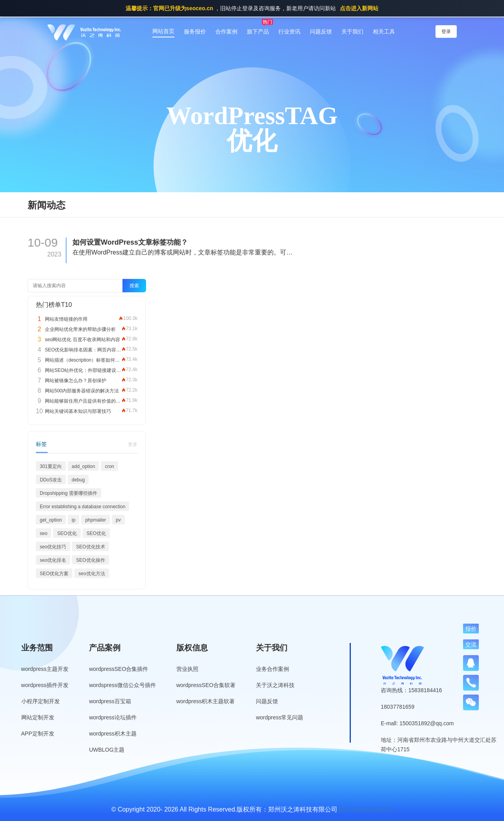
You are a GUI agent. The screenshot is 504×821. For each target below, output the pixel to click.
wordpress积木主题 (113, 734)
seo (44, 533)
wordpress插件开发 (45, 685)
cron (109, 466)
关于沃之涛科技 (275, 685)
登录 (446, 32)
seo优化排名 (53, 560)
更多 (133, 444)
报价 (471, 629)
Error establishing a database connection (82, 507)
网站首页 (163, 31)
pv (118, 520)
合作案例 (226, 32)
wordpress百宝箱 (110, 701)
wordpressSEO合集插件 (119, 669)
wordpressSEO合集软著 (206, 685)
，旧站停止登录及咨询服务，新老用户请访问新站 (252, 8)
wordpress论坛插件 (113, 717)
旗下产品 (258, 32)
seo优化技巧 (53, 547)
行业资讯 (289, 32)
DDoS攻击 (51, 480)
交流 (471, 645)
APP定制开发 (38, 734)
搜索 (134, 286)
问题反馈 (321, 32)
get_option (51, 520)
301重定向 (51, 466)
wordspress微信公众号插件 (122, 685)
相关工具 (384, 32)
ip (73, 520)
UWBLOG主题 (107, 750)
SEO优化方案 (54, 574)
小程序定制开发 (41, 701)
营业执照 (187, 669)
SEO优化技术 (90, 547)
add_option (83, 466)
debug (78, 480)
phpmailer (95, 520)
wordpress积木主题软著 (206, 701)
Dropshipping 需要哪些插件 (69, 493)
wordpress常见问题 (280, 717)
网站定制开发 (38, 717)
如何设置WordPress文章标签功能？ (130, 242)
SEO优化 (67, 533)
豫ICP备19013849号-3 (365, 810)
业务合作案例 (272, 669)
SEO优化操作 (90, 560)
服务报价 (195, 32)
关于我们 (352, 32)
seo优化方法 (92, 574)
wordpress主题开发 (45, 669)
